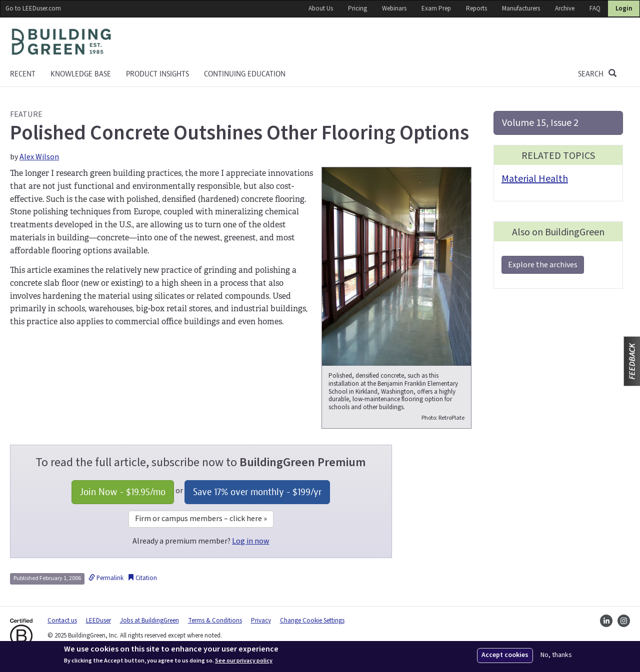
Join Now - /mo (123, 492)
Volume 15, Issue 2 (540, 123)
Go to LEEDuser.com (33, 8)
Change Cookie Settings (312, 621)
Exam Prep (436, 8)
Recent (23, 74)
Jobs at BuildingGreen (149, 621)
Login (624, 8)
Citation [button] (142, 578)
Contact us (62, 621)
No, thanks (556, 655)
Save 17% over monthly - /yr (257, 492)
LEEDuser (98, 621)
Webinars (394, 8)
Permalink (106, 578)
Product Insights (157, 74)
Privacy (261, 621)
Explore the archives (543, 265)
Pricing (357, 8)
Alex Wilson (39, 157)
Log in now (250, 541)
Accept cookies (505, 655)
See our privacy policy (244, 661)
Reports (476, 8)
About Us (321, 8)
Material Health (535, 179)
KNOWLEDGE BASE (81, 74)
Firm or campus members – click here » (201, 519)
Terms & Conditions (215, 621)
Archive (565, 8)
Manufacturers (521, 8)
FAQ (595, 8)
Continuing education (245, 74)
